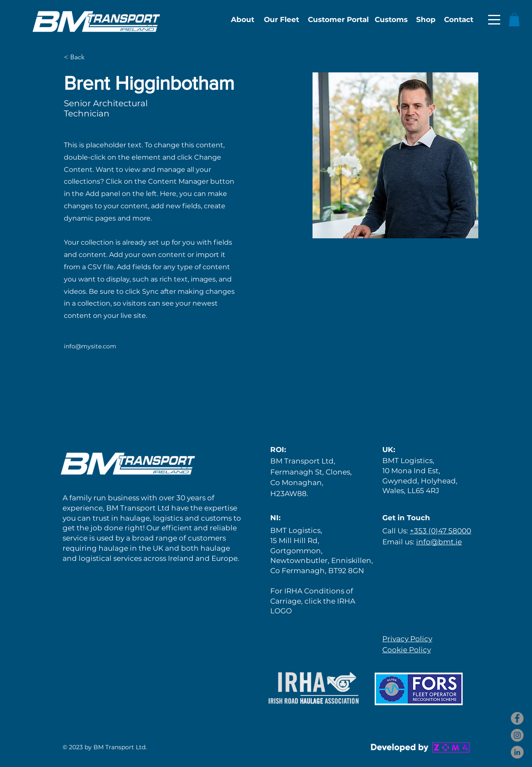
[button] (494, 20)
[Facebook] (517, 718)
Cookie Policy (407, 650)
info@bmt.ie (439, 542)
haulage (135, 518)
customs (216, 518)
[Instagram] (517, 735)
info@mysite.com (90, 346)
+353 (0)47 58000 (440, 531)
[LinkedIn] (517, 752)
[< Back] (81, 57)
